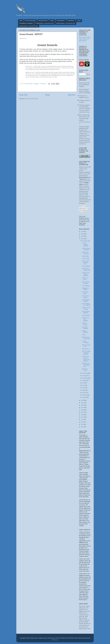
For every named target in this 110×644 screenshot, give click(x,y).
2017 (82, 412)
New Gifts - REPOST (85, 328)
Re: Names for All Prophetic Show (86, 365)
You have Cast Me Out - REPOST (86, 274)
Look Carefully (86, 315)
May (84, 388)
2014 (82, 420)
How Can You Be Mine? (86, 283)
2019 (82, 408)
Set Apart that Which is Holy (86, 269)
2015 (82, 417)
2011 (82, 427)
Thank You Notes (85, 279)
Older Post (71, 95)
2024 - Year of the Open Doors (86, 262)
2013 (82, 422)
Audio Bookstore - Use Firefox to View (29, 26)
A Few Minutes (86, 286)
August (84, 380)
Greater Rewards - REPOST (86, 249)
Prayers (52, 21)
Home (21, 21)
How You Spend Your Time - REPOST (86, 353)
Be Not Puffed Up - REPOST (86, 304)
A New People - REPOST (86, 300)
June (84, 385)
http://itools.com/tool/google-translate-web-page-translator (85, 39)
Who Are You (86, 349)
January (85, 397)
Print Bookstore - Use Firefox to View (45, 23)
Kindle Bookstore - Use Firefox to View (66, 23)
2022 (82, 400)
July (84, 383)
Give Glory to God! (43, 21)
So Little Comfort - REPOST (85, 244)
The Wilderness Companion (26, 23)
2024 (82, 236)
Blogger (56, 640)
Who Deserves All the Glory (86, 338)
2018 (82, 410)
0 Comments (43, 84)
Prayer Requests (61, 21)
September (85, 378)
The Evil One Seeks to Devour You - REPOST (86, 359)
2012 (82, 424)
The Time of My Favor (86, 346)
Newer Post (23, 95)
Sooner (84, 335)
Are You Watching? (85, 342)
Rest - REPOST (86, 266)
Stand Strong (85, 256)
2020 (82, 405)
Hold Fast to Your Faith (85, 253)
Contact (79, 21)
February (85, 395)
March (84, 393)
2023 (82, 239)
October (85, 376)
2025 (82, 234)
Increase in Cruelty (85, 370)
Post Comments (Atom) (32, 99)
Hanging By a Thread (86, 289)
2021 (82, 403)
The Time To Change (85, 297)
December (85, 241)
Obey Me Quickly (85, 324)
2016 (82, 415)
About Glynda (71, 21)
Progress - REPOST (85, 332)
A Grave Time (86, 259)
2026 (82, 232)
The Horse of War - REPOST (85, 319)
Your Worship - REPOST (86, 312)
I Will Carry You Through (86, 308)
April (84, 390)
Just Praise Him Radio (30, 21)
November (85, 373)
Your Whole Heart (85, 293)
